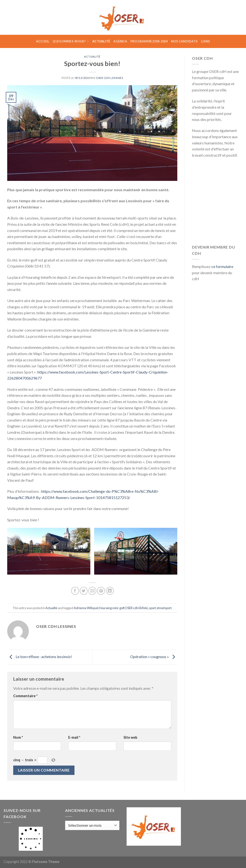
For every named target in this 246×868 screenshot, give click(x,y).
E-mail (74, 737)
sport (152, 608)
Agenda (120, 41)
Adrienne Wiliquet (86, 608)
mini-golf (118, 608)
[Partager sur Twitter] (84, 591)
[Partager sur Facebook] (75, 591)
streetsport (164, 608)
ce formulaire (222, 266)
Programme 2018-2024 (149, 41)
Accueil (43, 41)
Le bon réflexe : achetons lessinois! (40, 657)
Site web (130, 737)
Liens (206, 41)
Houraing (105, 608)
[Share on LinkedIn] (110, 591)
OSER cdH (132, 608)
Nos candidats (184, 41)
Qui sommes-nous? (71, 41)
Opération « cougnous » (154, 657)
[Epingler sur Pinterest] (101, 591)
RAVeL (144, 608)
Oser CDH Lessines (110, 78)
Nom (18, 737)
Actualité (101, 41)
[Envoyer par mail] (92, 591)
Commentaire (25, 696)
